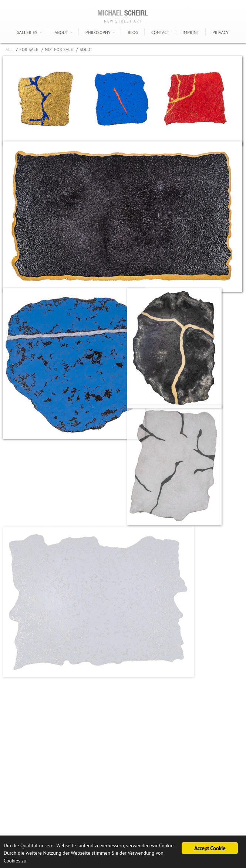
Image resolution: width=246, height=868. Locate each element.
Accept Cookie (210, 848)
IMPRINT (191, 32)
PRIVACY (220, 32)
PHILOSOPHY (98, 32)
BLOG (133, 32)
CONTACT (160, 32)
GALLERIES (27, 32)
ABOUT (62, 32)
